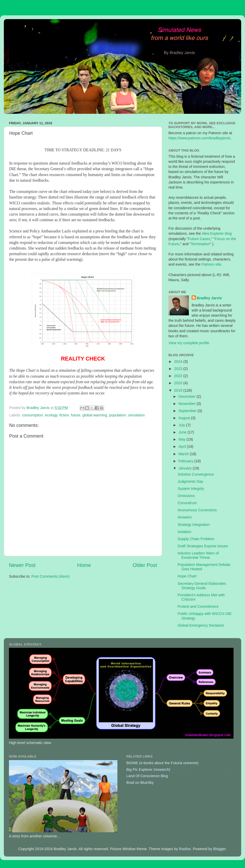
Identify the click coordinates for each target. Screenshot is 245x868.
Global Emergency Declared (201, 625)
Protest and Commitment (198, 606)
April (183, 447)
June (183, 432)
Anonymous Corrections (197, 510)
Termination (200, 244)
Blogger (219, 849)
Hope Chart (187, 576)
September (188, 411)
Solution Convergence (196, 474)
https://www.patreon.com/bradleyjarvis (199, 138)
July (182, 425)
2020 (179, 383)
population (118, 415)
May (183, 439)
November (188, 404)
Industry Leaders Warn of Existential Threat (198, 555)
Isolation (185, 532)
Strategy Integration (194, 525)
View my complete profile (189, 343)
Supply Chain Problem (196, 539)
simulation (136, 415)
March (184, 454)
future (76, 415)
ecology (51, 415)
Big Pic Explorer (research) (148, 770)
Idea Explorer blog (217, 233)
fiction (64, 415)
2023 (179, 369)
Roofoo (185, 849)
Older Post (145, 565)
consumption (32, 415)
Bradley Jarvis (209, 298)
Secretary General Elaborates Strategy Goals (202, 586)
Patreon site (211, 264)
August (185, 418)
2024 (179, 362)
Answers (185, 517)
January (186, 468)
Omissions (186, 496)
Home (84, 565)
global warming (95, 415)
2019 (179, 390)
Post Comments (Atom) (51, 576)
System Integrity (191, 489)
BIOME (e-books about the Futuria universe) (162, 763)
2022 (179, 376)
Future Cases (199, 239)
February (187, 461)
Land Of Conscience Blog (147, 776)
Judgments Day (190, 481)
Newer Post (22, 565)
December (188, 396)
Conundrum (187, 503)
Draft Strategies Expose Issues (203, 546)
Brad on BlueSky (140, 783)
